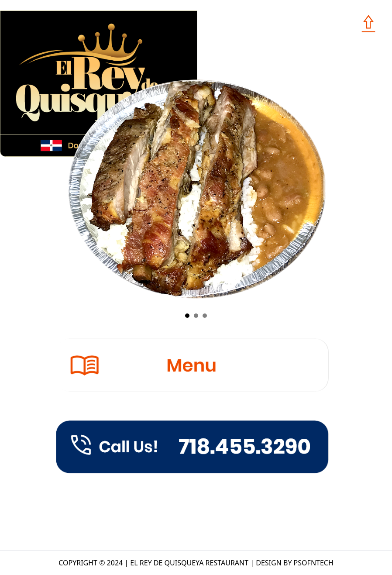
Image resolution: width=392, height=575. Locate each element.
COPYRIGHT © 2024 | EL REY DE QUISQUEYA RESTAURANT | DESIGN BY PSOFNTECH (196, 563)
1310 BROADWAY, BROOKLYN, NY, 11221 (204, 494)
